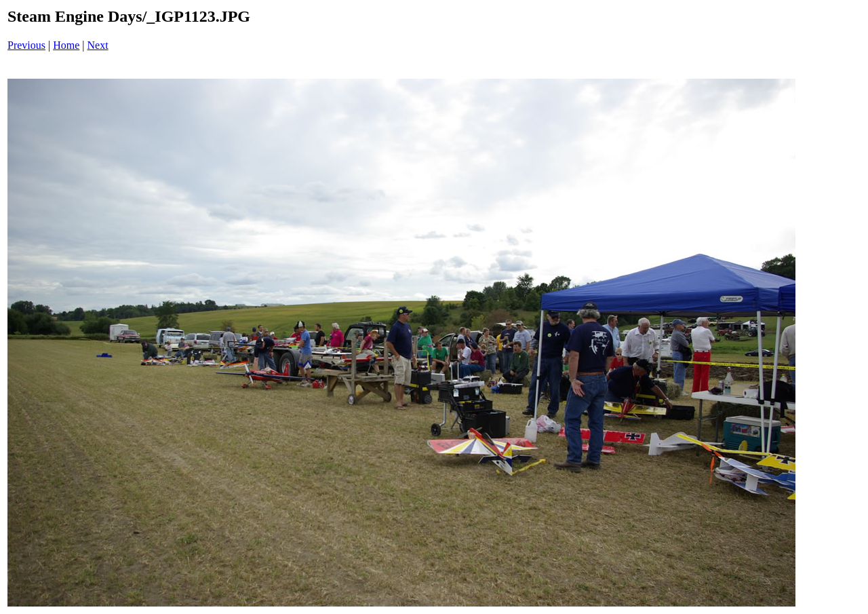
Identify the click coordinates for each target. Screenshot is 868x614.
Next (98, 45)
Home (66, 45)
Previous (26, 45)
